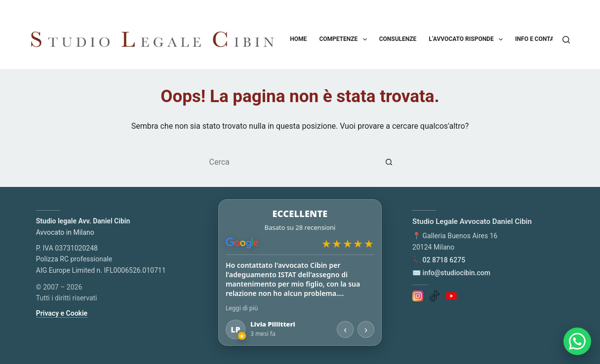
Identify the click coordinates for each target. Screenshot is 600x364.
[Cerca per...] (290, 162)
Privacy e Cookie (62, 313)
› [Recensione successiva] (366, 329)
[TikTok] (435, 296)
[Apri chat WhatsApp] (577, 341)
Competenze (345, 39)
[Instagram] (418, 296)
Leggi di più (242, 308)
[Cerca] (566, 40)
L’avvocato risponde (468, 39)
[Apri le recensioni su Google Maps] (300, 228)
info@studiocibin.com (457, 273)
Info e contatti (545, 39)
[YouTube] (451, 296)
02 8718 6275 (444, 260)
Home (298, 39)
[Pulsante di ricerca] (389, 162)
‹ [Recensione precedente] (345, 329)
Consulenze (398, 39)
